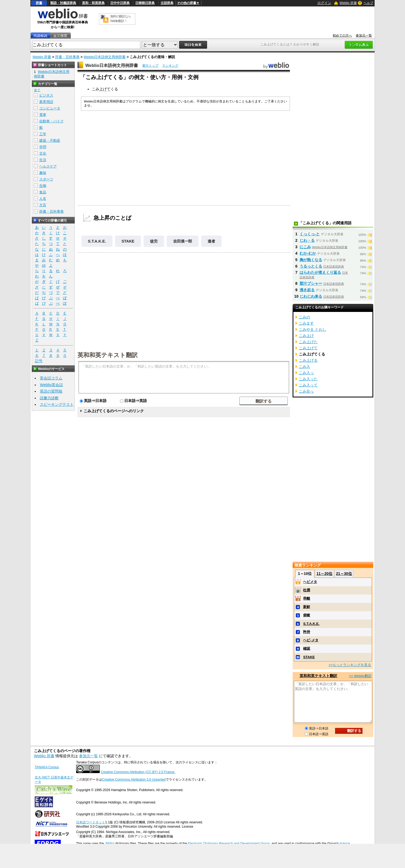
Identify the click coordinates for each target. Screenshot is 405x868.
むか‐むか (308, 253)
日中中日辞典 (120, 3)
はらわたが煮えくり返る (320, 272)
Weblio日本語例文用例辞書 (105, 57)
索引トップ (150, 66)
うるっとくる (311, 266)
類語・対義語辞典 (63, 3)
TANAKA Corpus (47, 767)
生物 (43, 186)
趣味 (43, 173)
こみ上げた (308, 342)
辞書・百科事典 (67, 57)
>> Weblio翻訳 (360, 676)
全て (37, 90)
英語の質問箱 (51, 391)
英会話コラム (51, 378)
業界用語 (46, 102)
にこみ (305, 247)
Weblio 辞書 (348, 3)
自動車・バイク (51, 121)
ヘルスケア (48, 166)
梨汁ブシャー (311, 283)
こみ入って (308, 385)
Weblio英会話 (51, 385)
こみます (306, 323)
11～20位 (324, 574)
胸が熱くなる (311, 260)
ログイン (324, 3)
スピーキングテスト (57, 404)
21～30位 (344, 574)
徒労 (154, 241)
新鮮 (307, 607)
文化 (43, 153)
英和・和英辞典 (93, 3)
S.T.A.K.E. (97, 241)
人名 (43, 199)
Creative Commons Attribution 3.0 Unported (134, 780)
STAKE (128, 241)
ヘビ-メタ (311, 640)
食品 (43, 192)
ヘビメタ (310, 582)
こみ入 (304, 367)
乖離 (307, 598)
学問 (43, 147)
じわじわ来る (311, 296)
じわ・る (307, 240)
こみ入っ (306, 373)
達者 (211, 241)
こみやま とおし (312, 329)
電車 (43, 115)
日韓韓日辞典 (145, 3)
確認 (307, 648)
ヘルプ (368, 3)
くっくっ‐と (310, 234)
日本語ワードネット (91, 822)
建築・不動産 (50, 140)
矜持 (307, 632)
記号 (39, 361)
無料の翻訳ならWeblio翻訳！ (121, 19)
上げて (105, 89)
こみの (304, 317)
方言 (43, 205)
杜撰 (307, 590)
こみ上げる (308, 360)
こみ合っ (306, 391)
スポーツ (46, 179)
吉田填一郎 (183, 241)
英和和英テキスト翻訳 (108, 355)
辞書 (39, 3)
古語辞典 (167, 3)
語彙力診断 (49, 398)
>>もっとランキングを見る (350, 665)
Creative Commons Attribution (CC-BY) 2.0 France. (138, 772)
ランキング (170, 66)
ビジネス (46, 95)
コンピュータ (50, 108)
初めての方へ (342, 35)
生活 (43, 160)
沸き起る (307, 290)
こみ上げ (306, 336)
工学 (43, 134)
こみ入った (308, 379)
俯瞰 (307, 615)
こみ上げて (308, 348)
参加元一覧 (364, 35)
